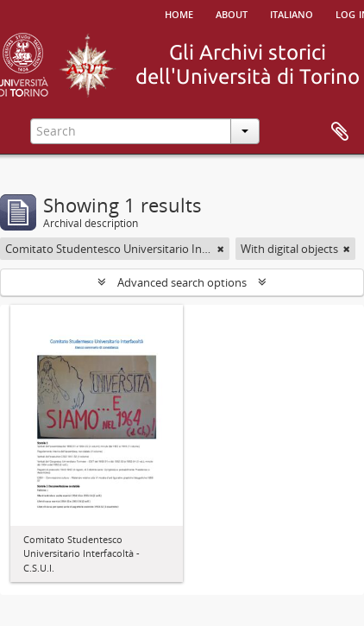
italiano (292, 13)
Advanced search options (182, 282)
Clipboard (340, 132)
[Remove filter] (221, 249)
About (232, 13)
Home (179, 13)
